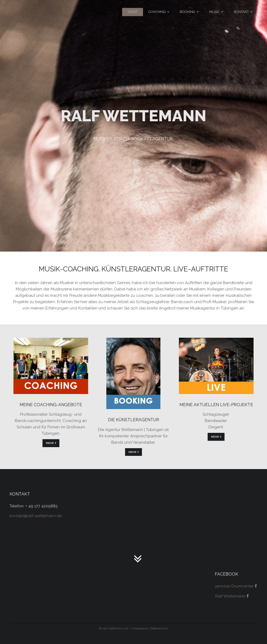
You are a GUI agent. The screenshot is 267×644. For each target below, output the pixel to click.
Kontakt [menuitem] (241, 12)
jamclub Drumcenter (234, 586)
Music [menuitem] (214, 12)
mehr (50, 443)
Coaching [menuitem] (157, 12)
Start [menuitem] (133, 12)
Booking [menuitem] (187, 12)
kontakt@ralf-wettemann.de (36, 516)
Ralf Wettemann (230, 596)
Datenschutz (159, 629)
